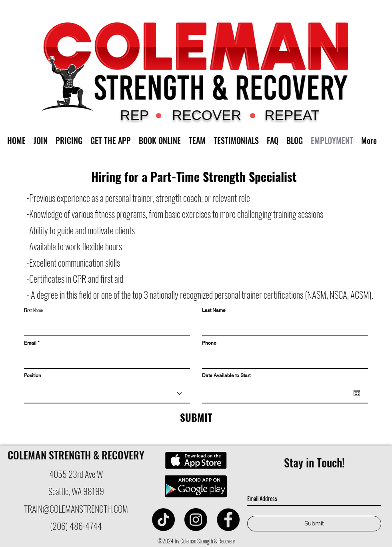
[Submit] (314, 524)
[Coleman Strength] (163, 520)
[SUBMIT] (196, 417)
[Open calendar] (357, 393)
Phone (209, 343)
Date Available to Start (226, 375)
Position (33, 375)
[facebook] (228, 520)
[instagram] (196, 520)
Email (30, 343)
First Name (33, 310)
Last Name (214, 310)
